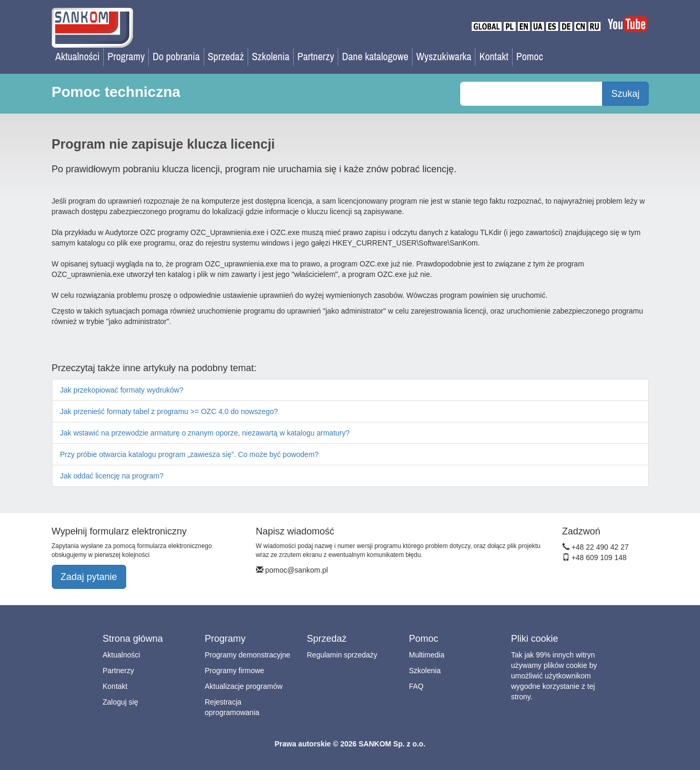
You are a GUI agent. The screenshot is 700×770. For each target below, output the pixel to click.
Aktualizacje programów (244, 686)
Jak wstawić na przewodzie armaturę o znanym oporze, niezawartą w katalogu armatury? (205, 433)
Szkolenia (271, 56)
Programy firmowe (235, 671)
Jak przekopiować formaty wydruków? (122, 390)
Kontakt (494, 56)
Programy (126, 56)
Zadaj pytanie (89, 577)
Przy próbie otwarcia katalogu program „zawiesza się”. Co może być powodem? (190, 454)
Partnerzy (316, 56)
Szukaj (625, 94)
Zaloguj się (120, 702)
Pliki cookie (535, 639)
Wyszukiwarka (444, 56)
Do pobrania (176, 56)
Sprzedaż (226, 56)
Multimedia (427, 655)
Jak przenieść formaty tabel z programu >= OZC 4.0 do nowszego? (169, 411)
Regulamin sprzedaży (342, 655)
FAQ (416, 686)
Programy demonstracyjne (247, 655)
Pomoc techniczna (116, 92)
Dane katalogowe (375, 56)
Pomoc (530, 56)
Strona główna (133, 639)
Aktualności (78, 56)
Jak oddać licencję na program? (112, 476)
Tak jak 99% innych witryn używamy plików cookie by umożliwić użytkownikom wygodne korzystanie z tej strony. (554, 676)
